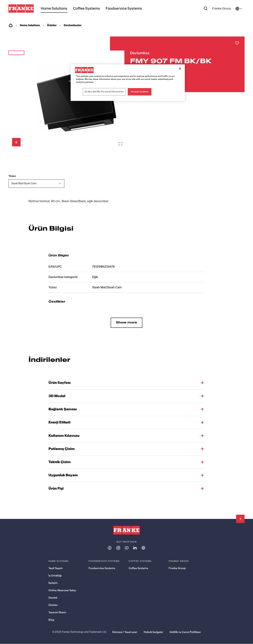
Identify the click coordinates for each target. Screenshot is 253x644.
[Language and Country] (239, 9)
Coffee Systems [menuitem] (86, 9)
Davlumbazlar (73, 25)
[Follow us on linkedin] (135, 548)
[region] (128, 83)
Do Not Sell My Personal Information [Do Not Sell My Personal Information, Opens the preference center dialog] (104, 92)
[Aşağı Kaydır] (16, 142)
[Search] (206, 9)
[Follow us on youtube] (126, 548)
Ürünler (52, 25)
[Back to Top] (240, 519)
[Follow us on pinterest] (143, 548)
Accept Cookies (140, 92)
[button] (16, 59)
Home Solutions (54, 9)
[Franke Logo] (21, 9)
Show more (126, 323)
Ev (11, 25)
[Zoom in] (120, 144)
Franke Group (221, 9)
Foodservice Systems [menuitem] (124, 9)
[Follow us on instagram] (118, 548)
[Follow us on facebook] (110, 548)
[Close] (180, 69)
